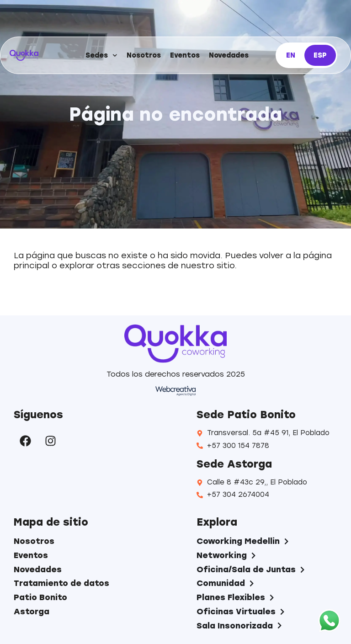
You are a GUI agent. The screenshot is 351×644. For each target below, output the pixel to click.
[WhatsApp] (329, 621)
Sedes (101, 56)
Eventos (185, 55)
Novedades (229, 55)
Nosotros (144, 55)
